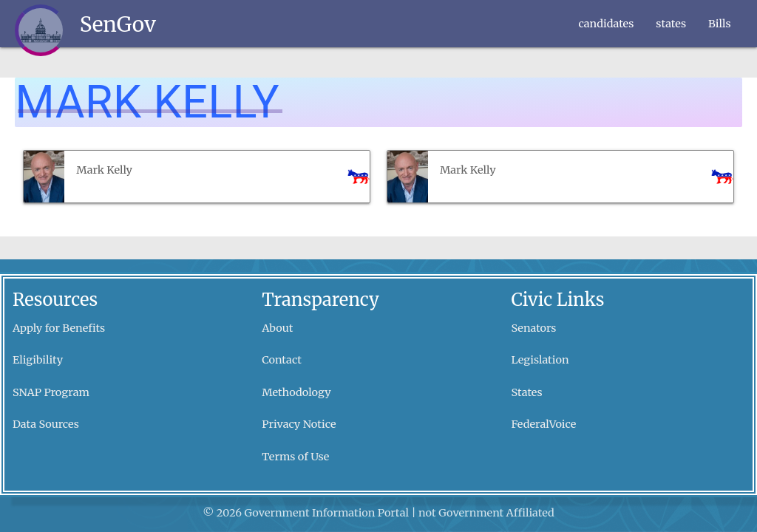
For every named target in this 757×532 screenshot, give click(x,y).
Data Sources (46, 424)
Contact (282, 360)
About (277, 328)
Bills (719, 24)
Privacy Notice (299, 424)
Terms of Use (295, 457)
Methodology (296, 392)
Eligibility (38, 360)
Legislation (540, 360)
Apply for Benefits (59, 328)
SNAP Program (51, 392)
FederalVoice (544, 424)
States (527, 392)
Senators (534, 328)
